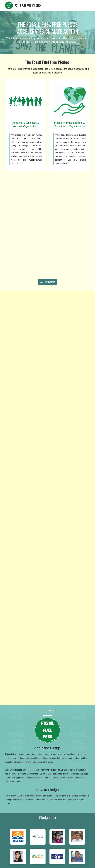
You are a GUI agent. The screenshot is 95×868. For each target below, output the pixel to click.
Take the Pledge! (48, 282)
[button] (89, 5)
